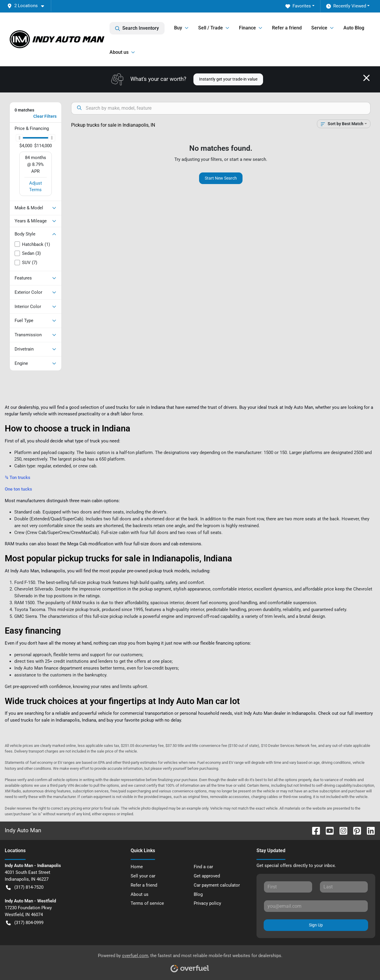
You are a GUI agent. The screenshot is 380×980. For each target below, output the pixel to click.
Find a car (203, 867)
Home (137, 867)
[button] (28, 6)
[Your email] (316, 906)
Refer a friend (287, 28)
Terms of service (147, 903)
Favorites (298, 6)
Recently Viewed (346, 6)
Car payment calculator (217, 885)
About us (140, 894)
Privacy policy (207, 903)
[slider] (19, 138)
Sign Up (316, 925)
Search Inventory (137, 28)
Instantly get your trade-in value (228, 79)
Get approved (207, 876)
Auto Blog (354, 28)
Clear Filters (45, 116)
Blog (198, 894)
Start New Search (221, 178)
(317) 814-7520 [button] (25, 887)
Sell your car (143, 876)
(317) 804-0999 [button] (25, 923)
